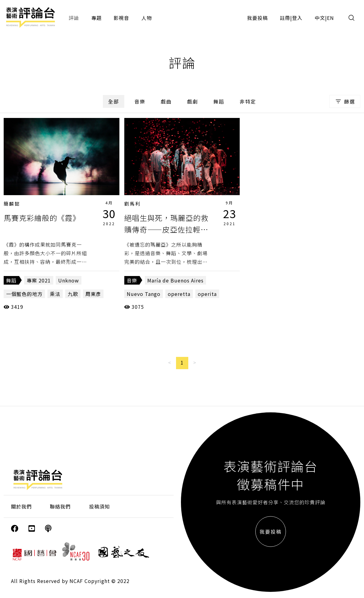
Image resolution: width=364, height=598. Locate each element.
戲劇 (193, 101)
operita (207, 294)
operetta (179, 294)
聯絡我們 (60, 506)
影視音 (121, 18)
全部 (114, 101)
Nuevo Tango (144, 294)
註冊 (285, 18)
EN (330, 18)
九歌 (73, 294)
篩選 (345, 101)
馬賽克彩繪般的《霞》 (42, 218)
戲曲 (166, 101)
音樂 (140, 101)
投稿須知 (99, 506)
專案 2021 (39, 280)
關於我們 (21, 506)
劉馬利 (133, 204)
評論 (74, 18)
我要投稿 (257, 18)
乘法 (55, 294)
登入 (297, 18)
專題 (96, 18)
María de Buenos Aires (175, 280)
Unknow (69, 280)
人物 (147, 18)
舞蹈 (219, 101)
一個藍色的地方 (24, 294)
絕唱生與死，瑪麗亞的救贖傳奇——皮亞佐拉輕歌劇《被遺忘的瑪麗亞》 (166, 229)
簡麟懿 (12, 204)
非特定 (248, 101)
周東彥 (93, 294)
